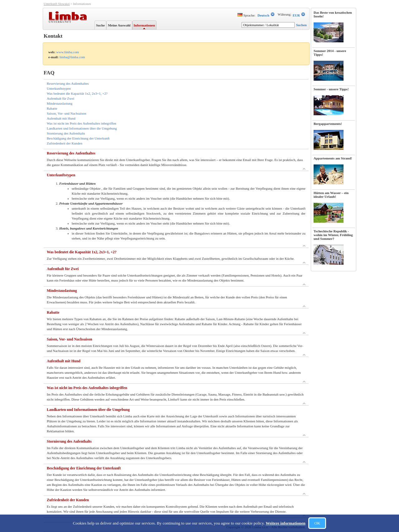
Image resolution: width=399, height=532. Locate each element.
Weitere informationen (286, 523)
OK (317, 523)
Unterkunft (61, 21)
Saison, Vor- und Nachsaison (66, 113)
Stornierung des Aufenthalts (66, 133)
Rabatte (52, 108)
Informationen (144, 25)
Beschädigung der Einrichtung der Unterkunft (78, 138)
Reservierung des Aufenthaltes (68, 83)
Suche (100, 25)
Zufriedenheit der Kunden (65, 143)
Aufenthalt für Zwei (60, 98)
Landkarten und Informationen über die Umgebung (82, 128)
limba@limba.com (72, 57)
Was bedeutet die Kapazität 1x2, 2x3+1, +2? (77, 93)
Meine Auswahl (119, 25)
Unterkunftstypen (59, 88)
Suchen (301, 25)
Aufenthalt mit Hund (61, 118)
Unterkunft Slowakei (57, 4)
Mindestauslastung (60, 103)
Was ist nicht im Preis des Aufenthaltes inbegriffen (82, 123)
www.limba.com (67, 52)
